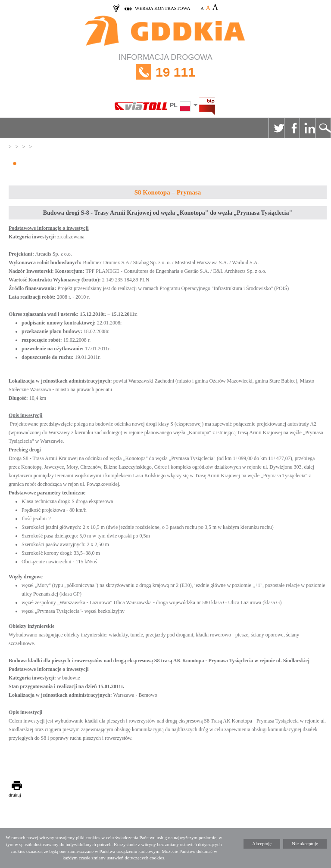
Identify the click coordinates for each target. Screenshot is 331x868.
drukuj (15, 795)
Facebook (292, 128)
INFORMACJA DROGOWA (165, 72)
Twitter (276, 128)
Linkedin (307, 128)
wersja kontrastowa (162, 8)
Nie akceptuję (305, 843)
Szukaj (323, 128)
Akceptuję (262, 843)
